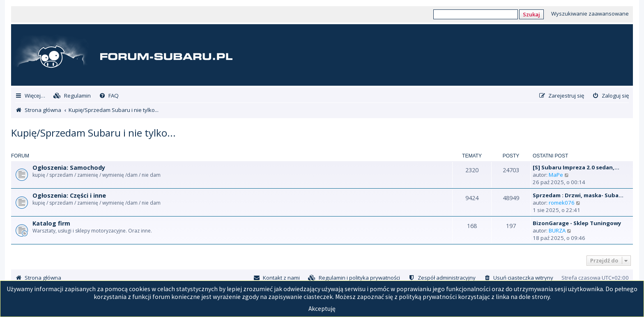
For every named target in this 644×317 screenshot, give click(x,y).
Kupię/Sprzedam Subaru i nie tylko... (93, 133)
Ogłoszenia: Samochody (69, 168)
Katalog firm (51, 223)
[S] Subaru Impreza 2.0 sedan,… (576, 167)
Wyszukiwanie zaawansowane (590, 14)
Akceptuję (322, 309)
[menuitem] (72, 96)
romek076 (562, 203)
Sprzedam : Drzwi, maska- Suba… (578, 195)
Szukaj (531, 14)
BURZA (557, 230)
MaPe (556, 175)
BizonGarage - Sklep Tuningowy (577, 223)
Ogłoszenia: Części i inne (69, 195)
